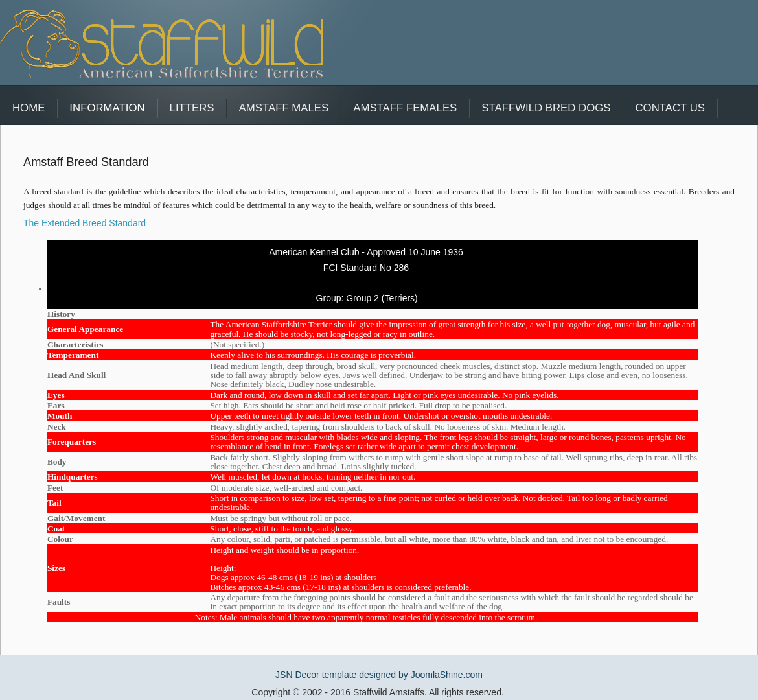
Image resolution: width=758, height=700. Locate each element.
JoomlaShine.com (447, 675)
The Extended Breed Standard (85, 223)
